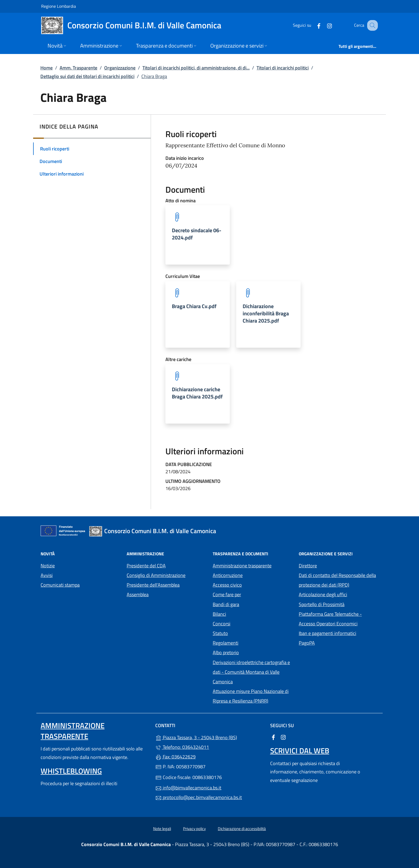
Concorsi (222, 624)
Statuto (220, 633)
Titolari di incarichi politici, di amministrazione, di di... (196, 68)
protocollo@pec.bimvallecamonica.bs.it (199, 797)
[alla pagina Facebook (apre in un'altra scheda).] (313, 25)
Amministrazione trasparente (242, 566)
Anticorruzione (228, 575)
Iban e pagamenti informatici (327, 633)
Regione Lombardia (59, 6)
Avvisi (47, 575)
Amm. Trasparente (78, 68)
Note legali (162, 829)
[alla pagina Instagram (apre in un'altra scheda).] (324, 25)
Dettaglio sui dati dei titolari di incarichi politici (87, 76)
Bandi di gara (226, 604)
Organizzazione (120, 68)
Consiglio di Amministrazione (156, 575)
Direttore (308, 566)
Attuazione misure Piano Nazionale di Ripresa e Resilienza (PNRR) (251, 696)
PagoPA (331, 642)
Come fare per (227, 594)
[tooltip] (198, 235)
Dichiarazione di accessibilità (242, 829)
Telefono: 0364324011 (182, 747)
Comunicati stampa (60, 585)
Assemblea (138, 594)
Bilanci (219, 614)
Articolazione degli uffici (323, 594)
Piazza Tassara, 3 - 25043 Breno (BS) (209, 737)
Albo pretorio (250, 652)
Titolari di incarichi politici (283, 68)
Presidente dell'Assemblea (153, 585)
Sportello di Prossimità (322, 604)
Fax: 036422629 (175, 757)
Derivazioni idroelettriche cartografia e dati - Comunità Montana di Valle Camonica (251, 672)
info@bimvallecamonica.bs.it (188, 788)
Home (46, 68)
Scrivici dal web (300, 751)
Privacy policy (194, 829)
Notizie (48, 566)
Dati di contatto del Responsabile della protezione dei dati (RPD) (337, 580)
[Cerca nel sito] (371, 25)
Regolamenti (226, 643)
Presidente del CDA (146, 566)
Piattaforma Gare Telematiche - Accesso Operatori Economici (339, 619)
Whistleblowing (71, 771)
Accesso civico (227, 585)
